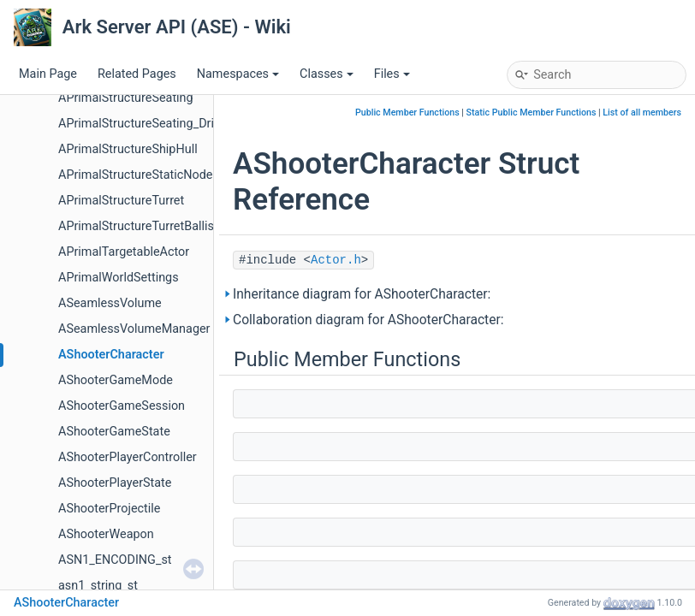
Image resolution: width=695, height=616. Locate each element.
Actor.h (336, 260)
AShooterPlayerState (115, 483)
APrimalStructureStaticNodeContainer (162, 175)
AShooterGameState (114, 432)
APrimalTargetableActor (124, 252)
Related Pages (137, 74)
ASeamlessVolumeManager (134, 329)
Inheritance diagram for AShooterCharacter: (362, 294)
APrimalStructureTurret (121, 201)
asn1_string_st (98, 586)
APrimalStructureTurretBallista (141, 226)
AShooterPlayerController (128, 457)
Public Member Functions (407, 113)
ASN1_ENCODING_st (115, 560)
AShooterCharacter (111, 355)
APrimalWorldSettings (119, 278)
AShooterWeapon (106, 534)
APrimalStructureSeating (126, 98)
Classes (327, 74)
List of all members (642, 113)
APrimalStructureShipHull (128, 149)
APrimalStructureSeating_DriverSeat (157, 124)
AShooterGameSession (122, 406)
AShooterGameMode (116, 380)
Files (392, 74)
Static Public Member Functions (532, 113)
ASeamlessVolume (110, 303)
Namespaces (238, 74)
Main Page (48, 74)
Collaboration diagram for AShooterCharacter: (368, 320)
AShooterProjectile (109, 509)
